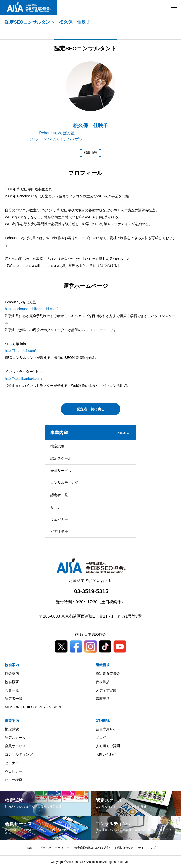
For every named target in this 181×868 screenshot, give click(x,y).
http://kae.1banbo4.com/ (24, 379)
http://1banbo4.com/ (20, 351)
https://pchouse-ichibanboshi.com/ (31, 309)
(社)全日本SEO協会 (90, 634)
